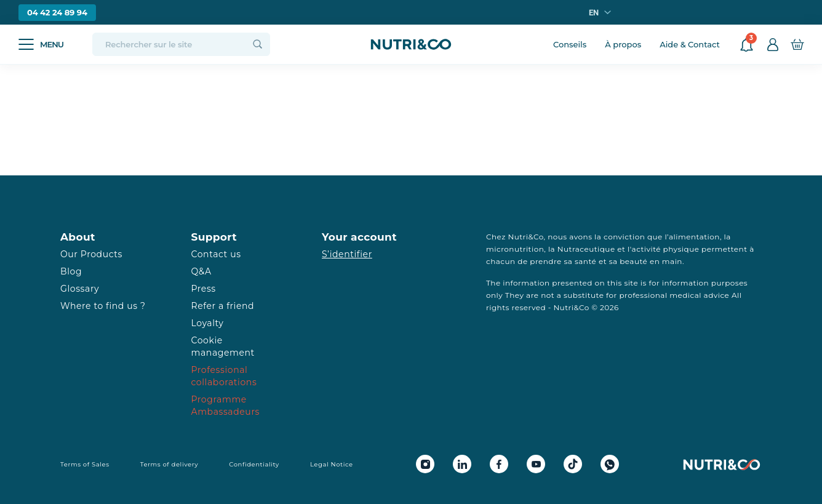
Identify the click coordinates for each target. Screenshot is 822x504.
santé (585, 261)
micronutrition (515, 249)
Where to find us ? (103, 306)
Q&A (202, 271)
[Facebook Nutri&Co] (499, 464)
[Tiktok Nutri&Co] (573, 464)
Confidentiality (254, 464)
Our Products (91, 254)
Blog (71, 271)
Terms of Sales (85, 464)
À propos (623, 44)
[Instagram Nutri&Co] (425, 464)
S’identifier (347, 254)
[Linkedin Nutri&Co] (462, 464)
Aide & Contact (690, 44)
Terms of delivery (170, 464)
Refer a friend (223, 306)
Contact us (216, 254)
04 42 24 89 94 (57, 12)
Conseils (570, 44)
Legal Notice (332, 464)
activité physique (666, 249)
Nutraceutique (586, 249)
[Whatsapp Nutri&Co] (610, 464)
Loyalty (208, 323)
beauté (633, 261)
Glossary (80, 289)
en (594, 13)
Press (204, 289)
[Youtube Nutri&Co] (536, 464)
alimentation (694, 237)
